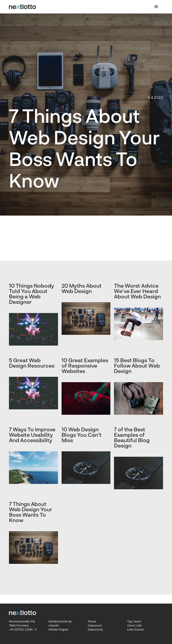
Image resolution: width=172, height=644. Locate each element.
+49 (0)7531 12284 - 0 (23, 630)
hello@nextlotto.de (60, 621)
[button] (156, 7)
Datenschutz (95, 630)
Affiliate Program (58, 630)
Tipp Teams (134, 621)
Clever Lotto (134, 625)
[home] (22, 7)
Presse (92, 621)
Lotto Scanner (136, 630)
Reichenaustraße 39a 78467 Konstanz (22, 623)
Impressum (95, 625)
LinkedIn (54, 625)
